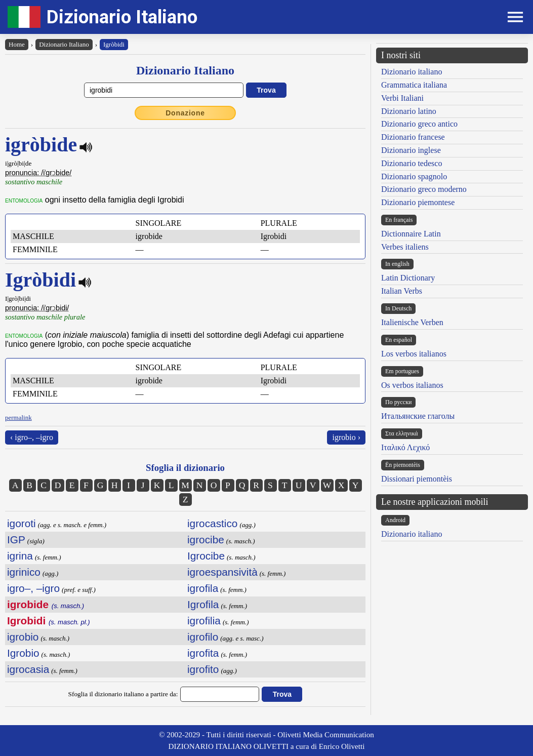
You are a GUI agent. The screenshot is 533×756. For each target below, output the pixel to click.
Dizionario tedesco (412, 163)
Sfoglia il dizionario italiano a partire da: (123, 694)
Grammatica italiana (414, 85)
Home (17, 44)
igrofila (203, 588)
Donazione (185, 113)
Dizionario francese (413, 137)
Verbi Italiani (402, 98)
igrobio (23, 637)
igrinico (24, 572)
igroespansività (222, 572)
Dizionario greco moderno (424, 189)
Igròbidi (114, 44)
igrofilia (204, 621)
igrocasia (28, 669)
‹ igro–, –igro (32, 437)
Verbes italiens (405, 247)
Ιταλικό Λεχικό (405, 447)
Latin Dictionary (408, 278)
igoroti (22, 523)
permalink (18, 417)
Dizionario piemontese (418, 202)
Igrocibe (206, 556)
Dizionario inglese (411, 150)
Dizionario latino (409, 111)
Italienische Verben (412, 322)
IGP (16, 540)
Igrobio (23, 653)
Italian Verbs (402, 291)
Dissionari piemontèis (417, 479)
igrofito (203, 669)
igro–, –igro (33, 588)
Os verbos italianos (412, 385)
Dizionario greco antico (419, 124)
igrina (20, 556)
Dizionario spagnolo (414, 176)
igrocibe (206, 540)
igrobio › (346, 437)
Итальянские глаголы (418, 416)
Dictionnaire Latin (411, 234)
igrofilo (203, 637)
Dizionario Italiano (122, 17)
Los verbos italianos (414, 354)
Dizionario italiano (412, 72)
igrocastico (212, 523)
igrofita (203, 653)
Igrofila (203, 604)
